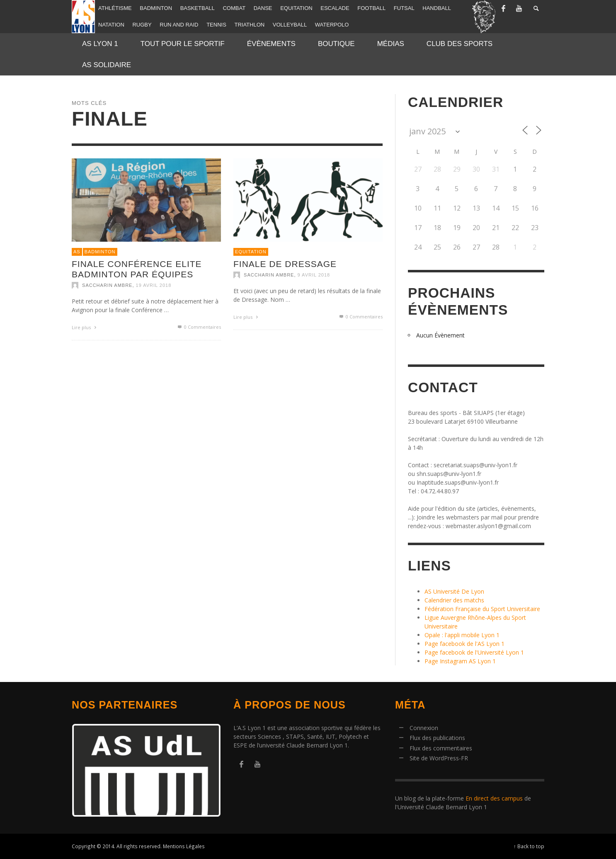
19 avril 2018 (154, 285)
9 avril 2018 (314, 275)
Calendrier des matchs (454, 600)
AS (77, 252)
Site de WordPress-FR (439, 758)
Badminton (100, 252)
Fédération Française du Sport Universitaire (482, 609)
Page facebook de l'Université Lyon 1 (474, 652)
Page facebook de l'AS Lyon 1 (464, 644)
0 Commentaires (199, 327)
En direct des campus (494, 798)
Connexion (424, 728)
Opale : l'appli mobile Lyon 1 (462, 635)
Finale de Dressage (285, 264)
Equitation (251, 252)
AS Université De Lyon (454, 591)
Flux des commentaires (441, 748)
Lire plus (85, 327)
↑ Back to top (529, 846)
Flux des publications (437, 738)
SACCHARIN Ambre (107, 285)
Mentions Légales (184, 846)
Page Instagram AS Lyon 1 (460, 661)
